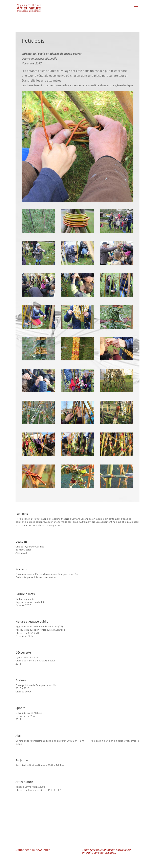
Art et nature (24, 782)
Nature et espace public (32, 621)
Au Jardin (22, 760)
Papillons (22, 514)
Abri (18, 736)
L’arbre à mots (25, 594)
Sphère (20, 708)
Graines (21, 680)
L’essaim (21, 542)
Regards (21, 569)
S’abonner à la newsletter (33, 850)
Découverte (23, 652)
